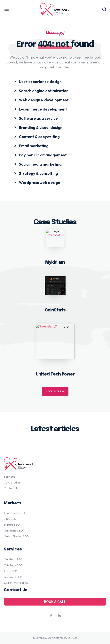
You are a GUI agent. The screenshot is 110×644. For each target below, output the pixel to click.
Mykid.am (55, 262)
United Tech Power (55, 374)
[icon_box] (38, 81)
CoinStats (55, 310)
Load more (55, 391)
